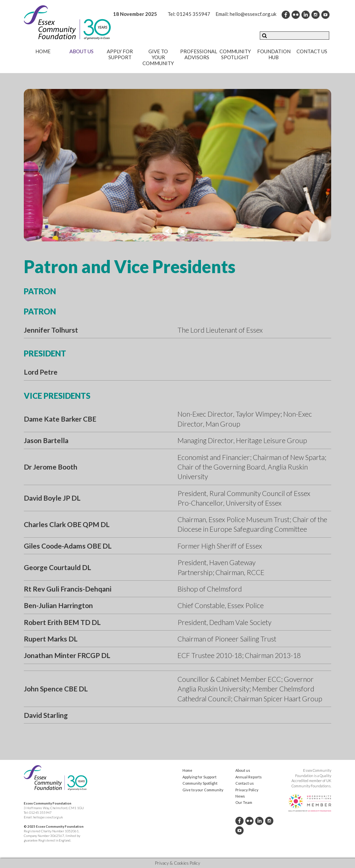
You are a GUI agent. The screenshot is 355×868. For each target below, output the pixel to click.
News (240, 796)
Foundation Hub (274, 54)
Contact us (312, 51)
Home (43, 51)
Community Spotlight (235, 54)
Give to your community (158, 57)
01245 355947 (193, 14)
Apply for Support (120, 54)
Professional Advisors (199, 54)
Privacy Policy (247, 790)
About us (81, 51)
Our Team (244, 802)
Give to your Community (203, 790)
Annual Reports (249, 777)
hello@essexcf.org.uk (253, 14)
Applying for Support (199, 777)
